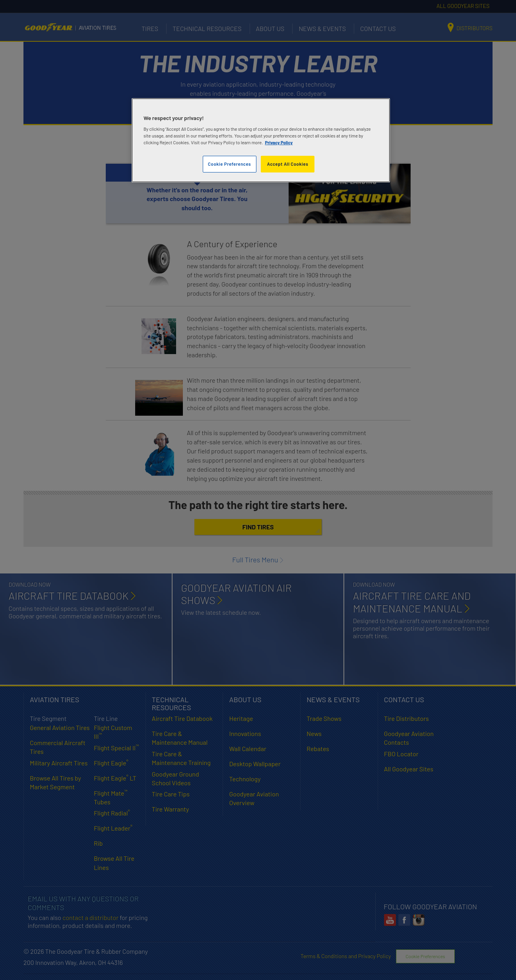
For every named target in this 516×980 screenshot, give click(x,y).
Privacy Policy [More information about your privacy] (279, 142)
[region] (261, 140)
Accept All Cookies (288, 164)
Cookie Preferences (229, 164)
